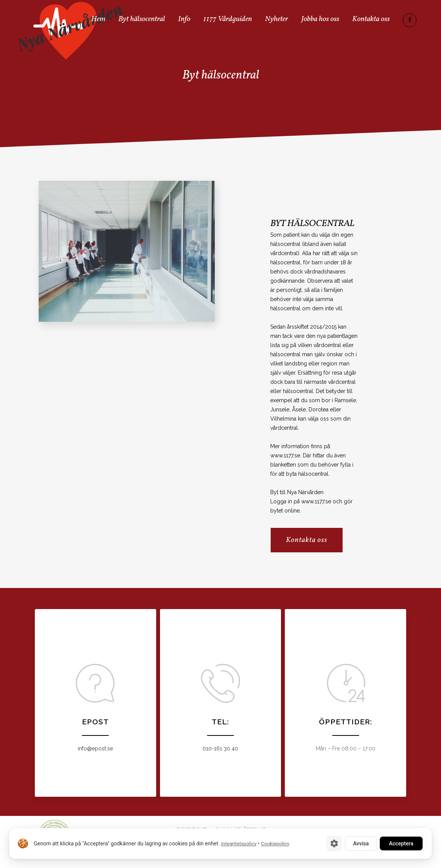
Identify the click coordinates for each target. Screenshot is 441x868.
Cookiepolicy (275, 844)
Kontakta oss (307, 540)
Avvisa (361, 843)
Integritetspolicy (239, 844)
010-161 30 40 (220, 748)
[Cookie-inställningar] (334, 843)
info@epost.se (95, 748)
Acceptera (401, 843)
